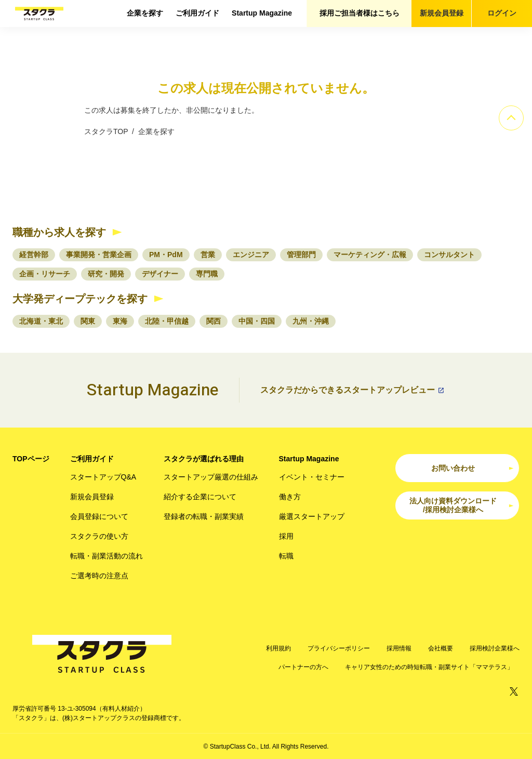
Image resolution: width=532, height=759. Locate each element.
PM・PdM (166, 255)
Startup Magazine (262, 13)
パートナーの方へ (303, 667)
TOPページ (31, 459)
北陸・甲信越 (167, 321)
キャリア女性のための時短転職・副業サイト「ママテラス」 (429, 667)
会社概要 (441, 648)
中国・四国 (257, 321)
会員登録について (99, 516)
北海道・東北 (41, 321)
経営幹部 (34, 255)
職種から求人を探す (59, 232)
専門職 (207, 274)
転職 (286, 556)
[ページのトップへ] (511, 118)
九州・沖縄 (311, 321)
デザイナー (160, 274)
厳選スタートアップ (312, 516)
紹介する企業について (200, 497)
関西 (214, 321)
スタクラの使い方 (99, 536)
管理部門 (301, 255)
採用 (286, 536)
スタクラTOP (106, 131)
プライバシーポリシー (339, 648)
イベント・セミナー (312, 477)
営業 (208, 255)
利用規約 (278, 648)
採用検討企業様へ (495, 648)
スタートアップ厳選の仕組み (211, 477)
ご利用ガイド (197, 13)
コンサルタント (449, 255)
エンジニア (251, 255)
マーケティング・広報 (370, 255)
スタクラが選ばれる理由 (204, 459)
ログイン (502, 13)
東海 (120, 321)
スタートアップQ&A (103, 477)
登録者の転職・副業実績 (204, 516)
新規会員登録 (442, 13)
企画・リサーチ (45, 274)
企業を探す (145, 13)
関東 (88, 321)
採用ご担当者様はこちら (360, 13)
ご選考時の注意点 (99, 576)
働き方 (290, 497)
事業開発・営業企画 (99, 255)
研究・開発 (106, 274)
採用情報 (399, 648)
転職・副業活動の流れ (107, 556)
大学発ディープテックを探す (80, 299)
